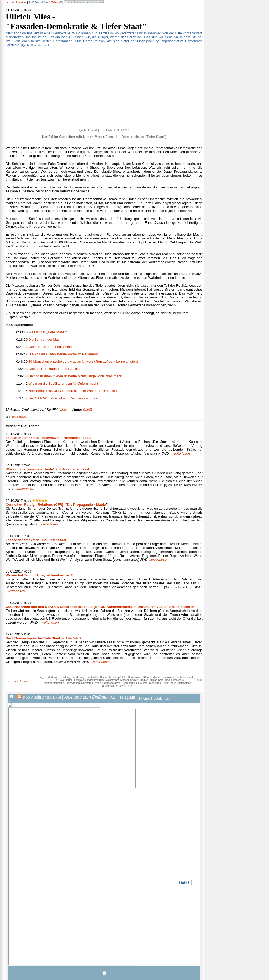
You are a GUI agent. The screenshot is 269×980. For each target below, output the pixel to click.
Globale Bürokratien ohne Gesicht (54, 369)
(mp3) (82, 409)
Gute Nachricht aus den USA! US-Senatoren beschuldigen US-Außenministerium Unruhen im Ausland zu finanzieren (100, 607)
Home (23, 2)
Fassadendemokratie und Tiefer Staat (36, 540)
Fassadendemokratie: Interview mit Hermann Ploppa (48, 438)
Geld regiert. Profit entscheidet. (52, 347)
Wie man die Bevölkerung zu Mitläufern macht (63, 383)
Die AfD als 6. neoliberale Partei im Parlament (63, 354)
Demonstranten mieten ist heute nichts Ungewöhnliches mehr (75, 376)
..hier (37, 409)
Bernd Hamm (19, 417)
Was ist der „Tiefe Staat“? (48, 332)
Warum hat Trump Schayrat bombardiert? (39, 575)
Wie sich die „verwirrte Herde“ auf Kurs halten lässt (48, 469)
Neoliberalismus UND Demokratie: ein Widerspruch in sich (73, 391)
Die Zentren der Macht (46, 339)
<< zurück (12, 2)
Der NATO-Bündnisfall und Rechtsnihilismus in (64, 398)
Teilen (56, 2)
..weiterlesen (180, 453)
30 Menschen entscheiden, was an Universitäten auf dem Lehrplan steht (83, 361)
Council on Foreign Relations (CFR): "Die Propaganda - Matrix (56, 505)
